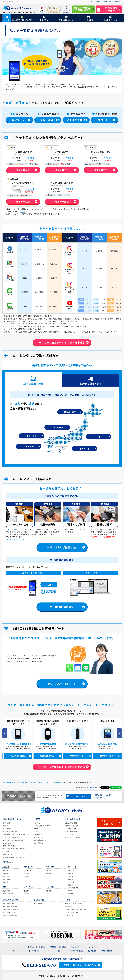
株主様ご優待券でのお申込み (112, 2)
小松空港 (27, 894)
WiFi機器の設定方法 (62, 607)
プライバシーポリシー (20, 951)
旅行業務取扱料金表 (76, 951)
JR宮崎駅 (70, 894)
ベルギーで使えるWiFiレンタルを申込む (62, 342)
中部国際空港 (6, 879)
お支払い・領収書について (10, 915)
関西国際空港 (6, 876)
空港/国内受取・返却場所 (73, 837)
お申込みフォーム (13, 530)
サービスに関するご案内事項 (11, 837)
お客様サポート (7, 854)
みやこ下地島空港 (73, 888)
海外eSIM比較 (7, 843)
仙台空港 (27, 876)
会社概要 (42, 947)
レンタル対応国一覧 (40, 840)
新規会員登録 (95, 2)
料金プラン (18, 120)
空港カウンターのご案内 (103, 795)
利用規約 (31, 947)
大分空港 (70, 876)
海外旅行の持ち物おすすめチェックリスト (15, 857)
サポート (103, 120)
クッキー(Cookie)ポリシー (56, 951)
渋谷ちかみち (6, 891)
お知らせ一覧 (69, 915)
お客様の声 (68, 907)
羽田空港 (5, 874)
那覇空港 (70, 885)
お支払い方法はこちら (15, 539)
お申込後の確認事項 (8, 904)
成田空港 (5, 871)
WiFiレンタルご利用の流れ (62, 547)
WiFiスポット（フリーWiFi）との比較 (14, 849)
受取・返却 (46, 120)
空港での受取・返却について (74, 823)
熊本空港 (70, 874)
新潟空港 (27, 891)
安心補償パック (38, 834)
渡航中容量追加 (38, 843)
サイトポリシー (37, 951)
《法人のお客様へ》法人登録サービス (76, 910)
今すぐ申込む (23, 170)
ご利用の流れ (75, 120)
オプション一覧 (38, 837)
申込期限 (5, 826)
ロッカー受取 (69, 834)
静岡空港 (49, 874)
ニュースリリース (77, 947)
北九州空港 (71, 871)
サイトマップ (92, 947)
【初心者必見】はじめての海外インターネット (16, 834)
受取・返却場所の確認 (9, 912)
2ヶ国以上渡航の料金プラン (42, 826)
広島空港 (49, 891)
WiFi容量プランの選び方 (10, 832)
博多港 (70, 891)
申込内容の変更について (10, 907)
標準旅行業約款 (107, 951)
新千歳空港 (27, 871)
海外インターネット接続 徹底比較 (13, 840)
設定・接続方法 (7, 829)
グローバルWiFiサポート (62, 684)
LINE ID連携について (9, 852)
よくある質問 (38, 904)
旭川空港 (27, 874)
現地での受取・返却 (71, 832)
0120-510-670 (39, 965)
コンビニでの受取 (70, 829)
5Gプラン (37, 832)
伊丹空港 (49, 871)
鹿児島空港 (71, 882)
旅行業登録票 (92, 951)
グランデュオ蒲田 (8, 894)
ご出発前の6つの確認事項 (10, 910)
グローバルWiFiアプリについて (74, 904)
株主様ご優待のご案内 (72, 912)
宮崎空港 (70, 879)
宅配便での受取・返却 (72, 826)
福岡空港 (5, 882)
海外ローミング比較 (8, 846)
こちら (23, 212)
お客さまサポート (101, 798)
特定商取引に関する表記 (58, 947)
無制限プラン (38, 829)
